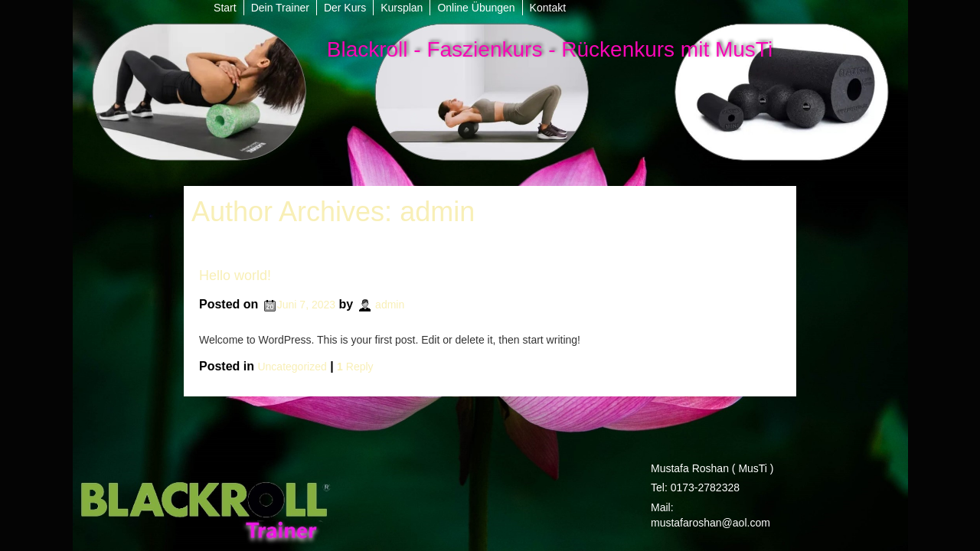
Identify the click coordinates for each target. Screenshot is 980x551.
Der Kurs (345, 8)
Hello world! (235, 275)
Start (225, 8)
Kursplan (402, 8)
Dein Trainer (280, 8)
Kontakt (548, 8)
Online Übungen (476, 8)
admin (437, 212)
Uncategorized (292, 367)
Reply (355, 367)
